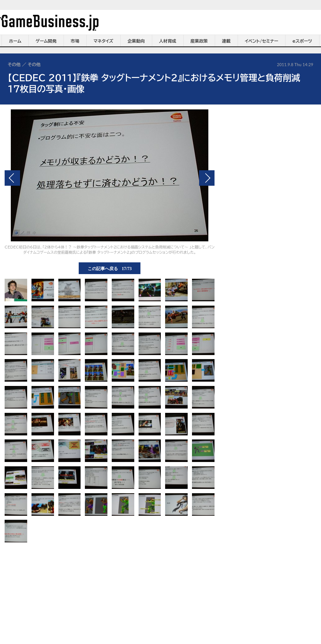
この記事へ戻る (110, 268)
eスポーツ (302, 41)
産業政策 (199, 41)
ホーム (15, 41)
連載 (226, 41)
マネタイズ (103, 41)
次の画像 (207, 178)
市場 (75, 41)
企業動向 (136, 41)
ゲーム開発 (46, 41)
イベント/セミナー (262, 41)
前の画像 (12, 178)
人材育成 (168, 41)
